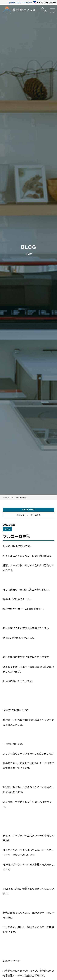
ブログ (11, 497)
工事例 (38, 515)
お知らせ (21, 515)
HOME (5, 497)
